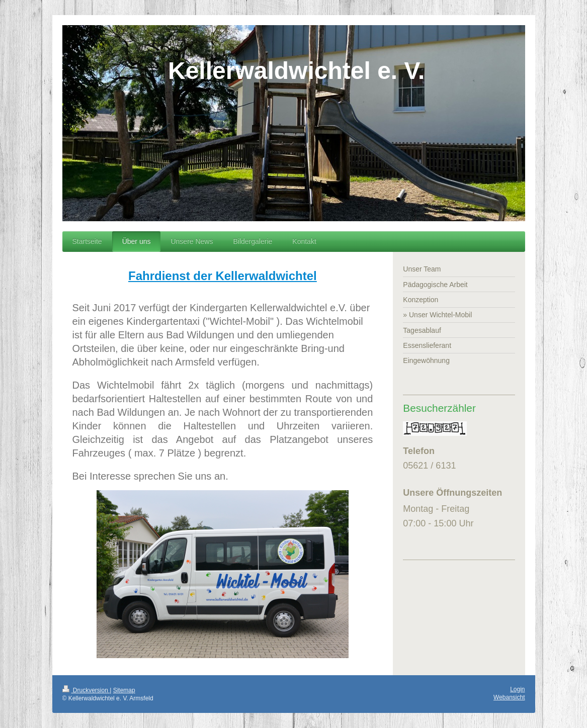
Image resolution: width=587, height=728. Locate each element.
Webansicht (509, 697)
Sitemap (124, 690)
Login (517, 689)
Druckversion (86, 690)
